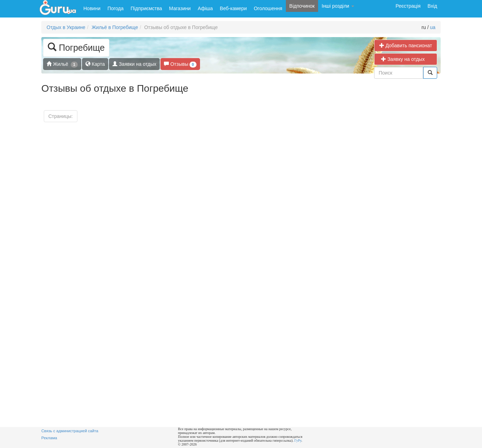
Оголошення (268, 8)
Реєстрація (408, 6)
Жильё (62, 64)
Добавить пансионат (406, 45)
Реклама (49, 438)
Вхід (432, 6)
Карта (95, 64)
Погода (116, 8)
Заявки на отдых (134, 64)
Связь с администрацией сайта (70, 431)
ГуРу (298, 440)
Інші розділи (338, 6)
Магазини (180, 8)
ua (433, 27)
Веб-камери (233, 8)
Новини (92, 8)
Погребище (76, 47)
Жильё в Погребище (115, 27)
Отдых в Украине (66, 27)
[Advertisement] (381, 322)
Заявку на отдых (406, 59)
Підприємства (146, 8)
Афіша (205, 8)
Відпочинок (302, 6)
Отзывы (180, 64)
